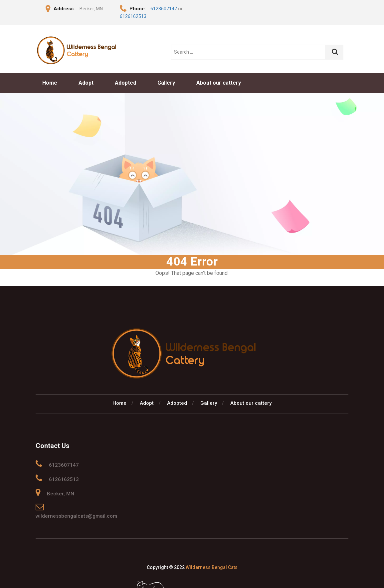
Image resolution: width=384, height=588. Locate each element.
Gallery (166, 83)
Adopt (86, 83)
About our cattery (219, 83)
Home (50, 83)
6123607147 (164, 9)
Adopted (125, 83)
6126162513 (133, 16)
